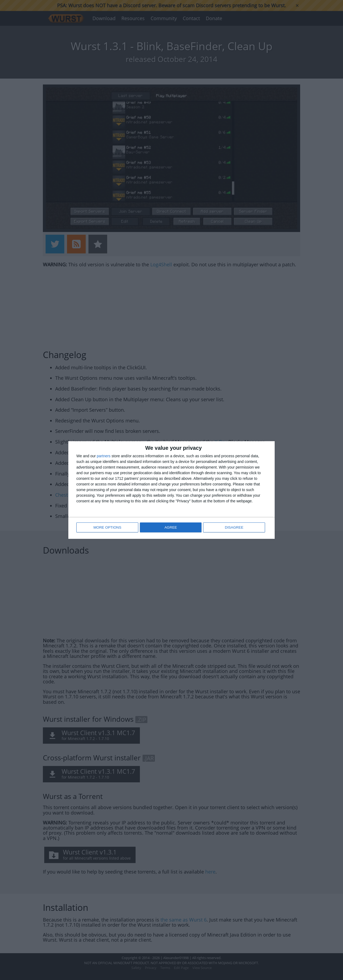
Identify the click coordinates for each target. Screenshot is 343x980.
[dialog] (171, 490)
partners (104, 456)
